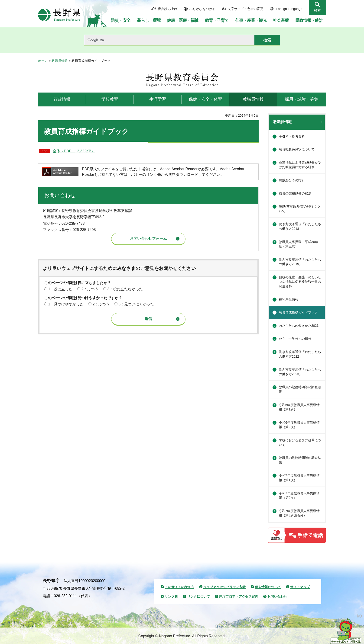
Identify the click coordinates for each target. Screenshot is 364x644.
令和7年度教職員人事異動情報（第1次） (299, 478)
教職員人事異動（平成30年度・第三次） (299, 244)
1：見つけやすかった (66, 304)
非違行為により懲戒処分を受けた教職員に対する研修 (300, 165)
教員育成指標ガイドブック (298, 312)
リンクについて (198, 596)
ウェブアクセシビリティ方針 (224, 587)
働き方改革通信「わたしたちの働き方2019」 (300, 262)
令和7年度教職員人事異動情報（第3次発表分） (299, 513)
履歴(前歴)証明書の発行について (299, 209)
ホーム (43, 61)
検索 (317, 10)
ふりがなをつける (202, 9)
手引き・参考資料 (292, 136)
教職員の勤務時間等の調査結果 (300, 389)
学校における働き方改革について (300, 442)
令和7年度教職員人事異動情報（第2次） (299, 496)
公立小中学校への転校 (295, 339)
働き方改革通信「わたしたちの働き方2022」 (300, 354)
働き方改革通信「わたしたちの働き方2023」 (300, 372)
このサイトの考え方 (179, 587)
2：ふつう (90, 289)
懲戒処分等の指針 (292, 180)
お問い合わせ (277, 596)
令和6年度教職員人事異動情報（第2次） (299, 425)
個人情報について (268, 587)
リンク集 (171, 596)
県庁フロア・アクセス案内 (239, 596)
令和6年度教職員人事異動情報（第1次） (299, 407)
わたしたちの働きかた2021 (299, 326)
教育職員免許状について (297, 149)
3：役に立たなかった (125, 289)
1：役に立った (60, 289)
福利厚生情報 (289, 299)
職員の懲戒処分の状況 (295, 193)
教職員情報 (60, 61)
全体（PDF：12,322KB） (74, 151)
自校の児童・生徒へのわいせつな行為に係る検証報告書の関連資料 (300, 282)
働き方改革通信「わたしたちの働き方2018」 (300, 226)
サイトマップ (300, 587)
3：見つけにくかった (136, 304)
